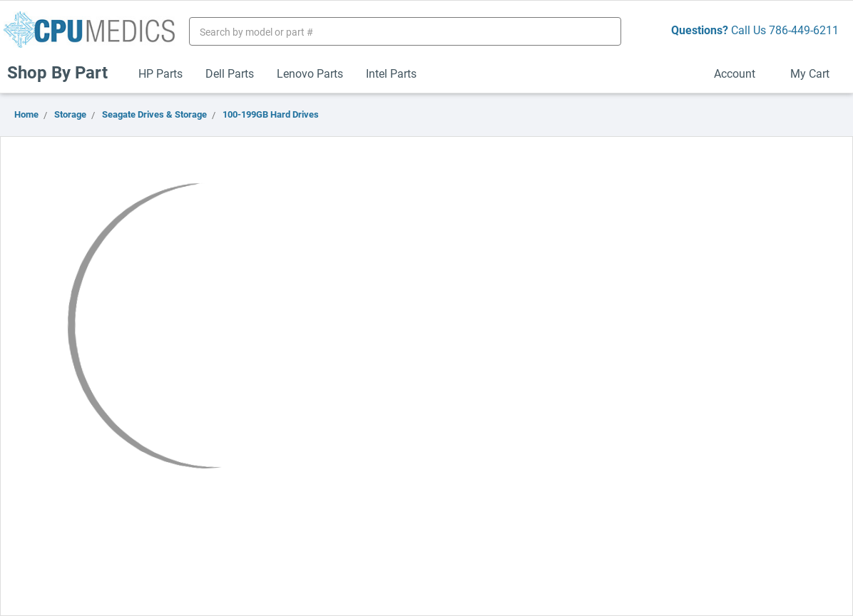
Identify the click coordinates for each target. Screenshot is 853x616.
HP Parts (160, 73)
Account (741, 73)
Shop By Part (63, 72)
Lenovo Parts (310, 73)
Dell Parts (230, 73)
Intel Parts (391, 73)
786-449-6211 (804, 30)
